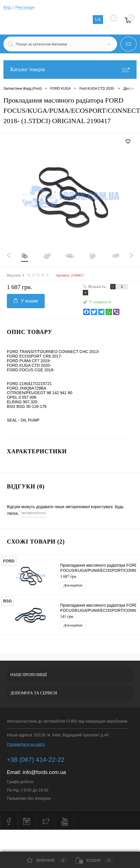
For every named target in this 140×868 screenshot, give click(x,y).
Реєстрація (25, 7)
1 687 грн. (69, 577)
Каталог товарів (70, 70)
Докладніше (73, 585)
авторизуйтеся (33, 513)
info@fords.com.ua (44, 772)
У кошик (26, 301)
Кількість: (98, 286)
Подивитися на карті (26, 744)
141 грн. (67, 617)
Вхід (7, 7)
